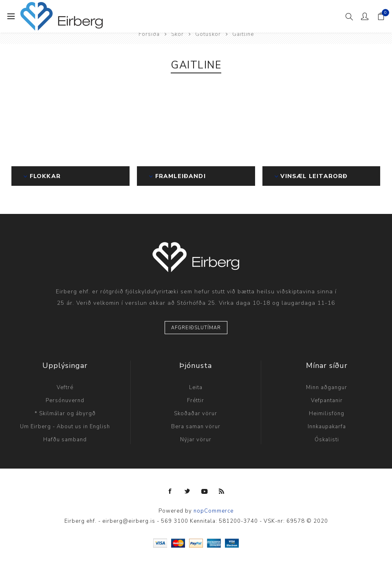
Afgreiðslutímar (196, 328)
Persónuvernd (65, 401)
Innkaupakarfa (327, 427)
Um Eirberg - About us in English (65, 427)
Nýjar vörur (196, 440)
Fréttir (196, 401)
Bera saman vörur (196, 427)
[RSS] (222, 491)
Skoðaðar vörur (196, 414)
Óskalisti (327, 440)
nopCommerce (214, 511)
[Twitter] (187, 491)
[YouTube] (205, 491)
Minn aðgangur (327, 387)
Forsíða (149, 34)
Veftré (65, 387)
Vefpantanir (327, 401)
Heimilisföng (327, 414)
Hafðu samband (65, 440)
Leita (196, 387)
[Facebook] (170, 491)
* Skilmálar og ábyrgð (65, 414)
